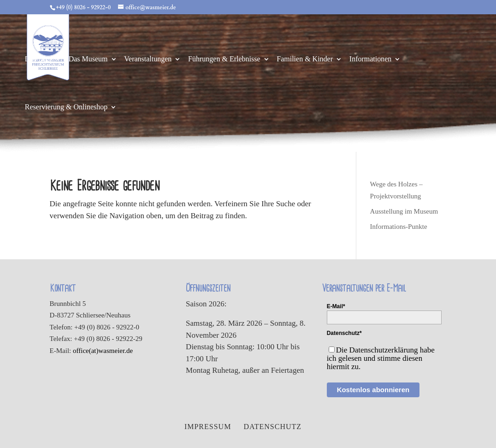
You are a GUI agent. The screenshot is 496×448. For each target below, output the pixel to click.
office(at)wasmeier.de (103, 351)
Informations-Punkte (399, 227)
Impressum (208, 427)
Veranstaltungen (148, 59)
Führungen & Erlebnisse (224, 59)
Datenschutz (272, 427)
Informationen (371, 59)
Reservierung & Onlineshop (66, 107)
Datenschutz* (344, 333)
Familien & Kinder (305, 59)
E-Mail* (336, 306)
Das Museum (88, 59)
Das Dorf (38, 59)
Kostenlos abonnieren (373, 390)
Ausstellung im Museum (404, 211)
